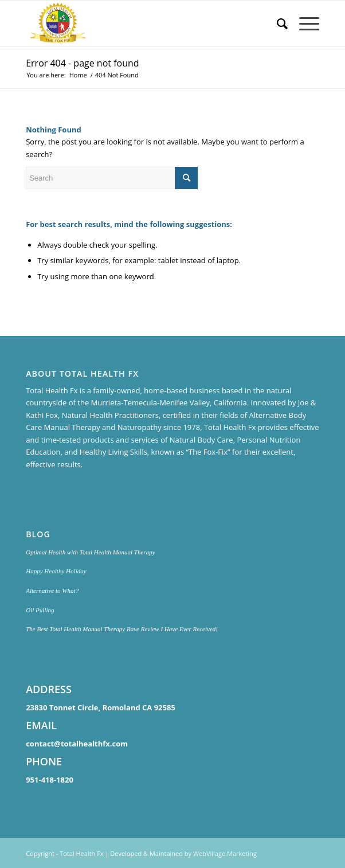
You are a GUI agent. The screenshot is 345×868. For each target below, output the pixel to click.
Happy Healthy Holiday (56, 571)
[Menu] (303, 24)
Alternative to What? (52, 591)
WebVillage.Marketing (225, 853)
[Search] (277, 24)
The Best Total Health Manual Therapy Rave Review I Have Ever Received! (122, 629)
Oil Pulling (40, 610)
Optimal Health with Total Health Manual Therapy (90, 552)
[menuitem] (277, 24)
